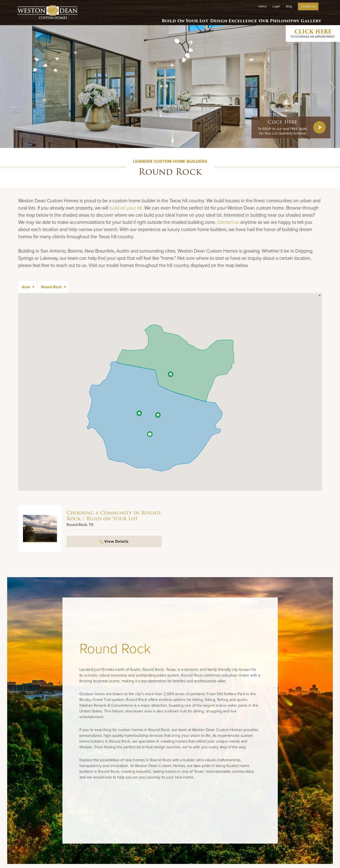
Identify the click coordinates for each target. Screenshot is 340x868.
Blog (289, 6)
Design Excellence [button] (228, 18)
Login (276, 6)
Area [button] (26, 287)
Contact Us (308, 6)
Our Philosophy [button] (275, 18)
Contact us (228, 222)
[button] (332, 87)
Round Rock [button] (51, 287)
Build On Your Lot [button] (178, 18)
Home (262, 6)
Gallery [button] (310, 18)
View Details (114, 541)
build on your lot (126, 208)
